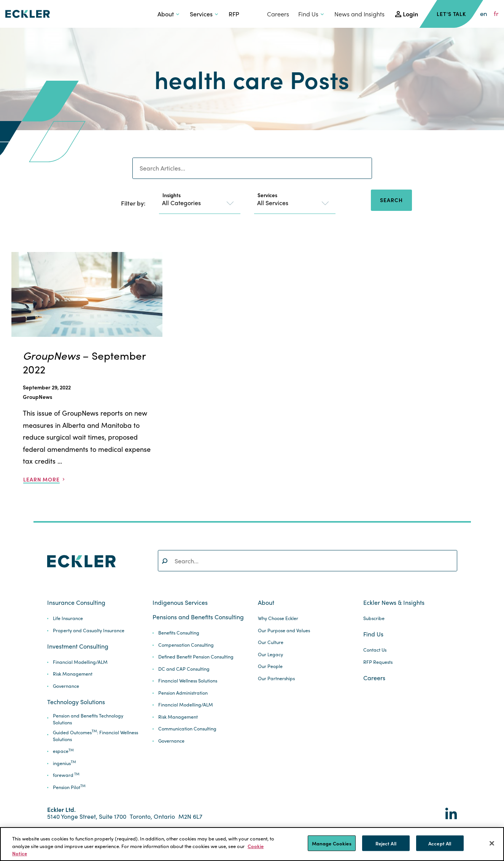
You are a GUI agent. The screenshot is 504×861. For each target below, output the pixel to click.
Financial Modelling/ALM (80, 662)
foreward (66, 775)
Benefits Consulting (179, 633)
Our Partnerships (276, 678)
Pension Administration (183, 693)
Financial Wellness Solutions (188, 681)
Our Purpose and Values (284, 631)
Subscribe (374, 618)
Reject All (386, 843)
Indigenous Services (180, 603)
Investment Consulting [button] (78, 646)
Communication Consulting (187, 729)
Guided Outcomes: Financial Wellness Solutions (95, 736)
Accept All (440, 843)
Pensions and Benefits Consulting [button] (198, 617)
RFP (234, 14)
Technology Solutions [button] (76, 702)
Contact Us (375, 650)
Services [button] (201, 14)
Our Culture (271, 642)
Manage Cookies (332, 843)
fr (496, 14)
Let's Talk (451, 14)
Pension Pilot (69, 787)
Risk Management (73, 674)
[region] (252, 844)
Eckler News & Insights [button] (394, 603)
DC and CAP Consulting (184, 669)
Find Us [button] (308, 14)
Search (391, 200)
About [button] (166, 14)
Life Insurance (68, 618)
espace (63, 751)
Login (410, 14)
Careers (278, 14)
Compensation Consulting (186, 645)
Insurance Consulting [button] (76, 603)
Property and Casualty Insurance (89, 631)
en (484, 14)
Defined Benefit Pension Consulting (196, 657)
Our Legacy (270, 655)
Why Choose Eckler (278, 618)
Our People (270, 666)
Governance (66, 686)
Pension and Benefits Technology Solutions (88, 719)
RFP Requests (378, 662)
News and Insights (359, 14)
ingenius (64, 763)
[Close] (492, 843)
